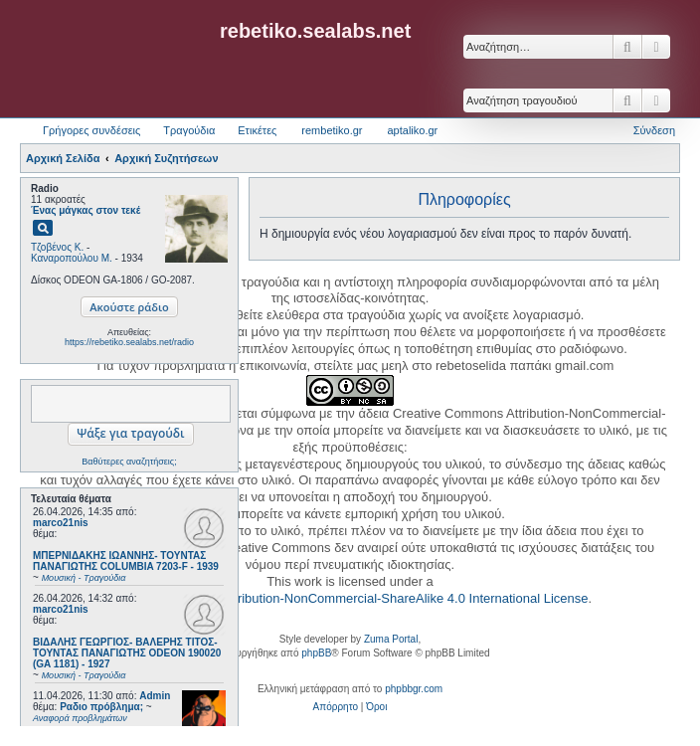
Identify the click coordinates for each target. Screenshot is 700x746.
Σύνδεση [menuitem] (654, 130)
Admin (155, 696)
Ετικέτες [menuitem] (257, 130)
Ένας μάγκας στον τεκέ (86, 210)
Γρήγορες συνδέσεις (91, 130)
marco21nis (61, 523)
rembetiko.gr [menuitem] (332, 130)
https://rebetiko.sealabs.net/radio (129, 342)
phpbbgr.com (414, 689)
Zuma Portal (391, 639)
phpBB (316, 653)
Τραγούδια (189, 130)
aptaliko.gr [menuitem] (412, 130)
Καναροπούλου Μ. (72, 258)
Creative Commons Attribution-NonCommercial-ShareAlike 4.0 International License (349, 598)
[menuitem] (336, 707)
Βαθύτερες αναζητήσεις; (129, 462)
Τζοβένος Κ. (57, 247)
